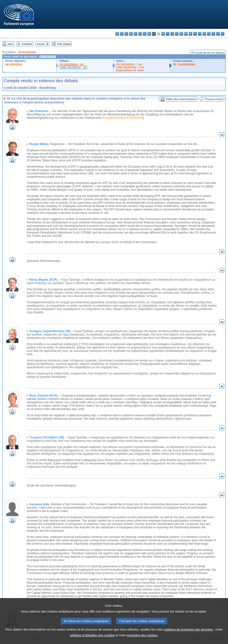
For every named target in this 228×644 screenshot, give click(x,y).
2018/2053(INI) (27, 52)
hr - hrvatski (163, 34)
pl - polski (195, 34)
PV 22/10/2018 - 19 (71, 64)
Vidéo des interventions (181, 99)
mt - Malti (186, 34)
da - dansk (131, 34)
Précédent (27, 44)
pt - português (200, 34)
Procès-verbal (214, 99)
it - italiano (168, 34)
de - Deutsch (136, 34)
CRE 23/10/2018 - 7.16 (130, 67)
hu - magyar (181, 34)
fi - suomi (218, 34)
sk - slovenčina (209, 34)
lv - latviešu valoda (172, 34)
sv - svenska (223, 34)
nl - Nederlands (191, 34)
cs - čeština (126, 34)
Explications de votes (130, 70)
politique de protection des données (188, 636)
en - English (149, 34)
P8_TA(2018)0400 (184, 64)
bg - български (117, 34)
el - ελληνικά (145, 34)
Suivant (41, 44)
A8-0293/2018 (14, 64)
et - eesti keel (140, 34)
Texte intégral (64, 44)
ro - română (204, 34)
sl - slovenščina (213, 34)
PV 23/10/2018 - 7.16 (129, 64)
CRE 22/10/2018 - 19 (73, 67)
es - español (122, 34)
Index (10, 44)
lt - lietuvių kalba (177, 34)
